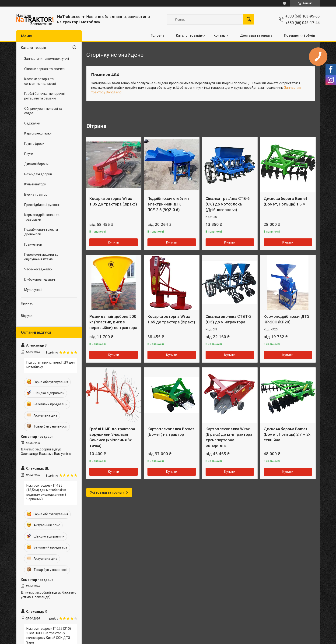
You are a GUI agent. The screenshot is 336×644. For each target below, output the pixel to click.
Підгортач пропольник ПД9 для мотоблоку (51, 365)
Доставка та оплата (256, 35)
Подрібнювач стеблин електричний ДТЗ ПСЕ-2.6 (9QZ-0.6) (168, 204)
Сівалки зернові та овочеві (45, 69)
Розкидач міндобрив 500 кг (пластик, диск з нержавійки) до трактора (113, 322)
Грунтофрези (34, 144)
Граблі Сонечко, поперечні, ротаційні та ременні (45, 96)
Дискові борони (36, 164)
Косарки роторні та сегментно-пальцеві (40, 81)
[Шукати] (249, 19)
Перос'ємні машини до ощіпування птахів (41, 257)
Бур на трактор (36, 195)
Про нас (27, 303)
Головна (157, 35)
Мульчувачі (33, 290)
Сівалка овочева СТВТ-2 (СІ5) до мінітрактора (229, 319)
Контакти (221, 35)
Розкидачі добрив (38, 174)
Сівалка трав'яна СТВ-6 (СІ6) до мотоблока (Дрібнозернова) (228, 204)
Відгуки (27, 316)
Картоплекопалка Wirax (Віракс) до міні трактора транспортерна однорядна (229, 437)
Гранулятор (33, 244)
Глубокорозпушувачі (40, 280)
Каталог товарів (189, 35)
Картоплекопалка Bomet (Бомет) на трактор (171, 432)
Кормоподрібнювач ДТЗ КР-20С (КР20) (287, 319)
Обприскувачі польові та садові (43, 111)
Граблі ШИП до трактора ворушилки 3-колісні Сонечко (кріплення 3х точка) (112, 437)
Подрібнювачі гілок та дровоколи (41, 232)
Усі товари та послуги (107, 492)
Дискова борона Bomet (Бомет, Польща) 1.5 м (285, 201)
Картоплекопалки (38, 133)
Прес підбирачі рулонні (42, 205)
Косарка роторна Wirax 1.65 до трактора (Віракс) (171, 319)
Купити (114, 242)
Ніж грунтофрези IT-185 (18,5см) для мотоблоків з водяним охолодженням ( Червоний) (46, 492)
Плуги (29, 154)
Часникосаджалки (38, 269)
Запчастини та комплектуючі (47, 59)
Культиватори (35, 184)
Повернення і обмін (299, 35)
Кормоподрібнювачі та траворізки (42, 217)
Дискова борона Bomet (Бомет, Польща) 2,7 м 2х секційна (287, 435)
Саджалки (32, 123)
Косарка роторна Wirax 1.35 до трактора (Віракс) (113, 201)
